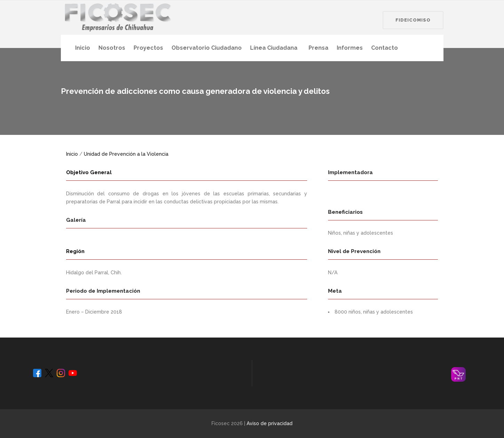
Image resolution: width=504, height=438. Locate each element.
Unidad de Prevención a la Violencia (126, 154)
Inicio (72, 154)
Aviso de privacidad (270, 423)
